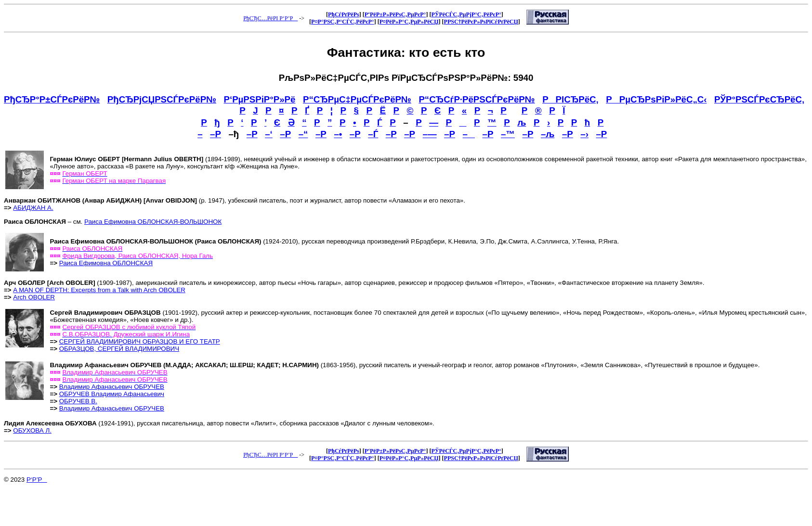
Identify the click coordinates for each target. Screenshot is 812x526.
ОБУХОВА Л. (32, 430)
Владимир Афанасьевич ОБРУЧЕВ (112, 387)
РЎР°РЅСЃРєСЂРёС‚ (759, 99)
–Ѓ (373, 134)
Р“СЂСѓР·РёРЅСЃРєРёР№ (477, 99)
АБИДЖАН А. (33, 208)
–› (584, 134)
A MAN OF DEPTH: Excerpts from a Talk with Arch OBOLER (99, 290)
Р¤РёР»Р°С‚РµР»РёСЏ (409, 22)
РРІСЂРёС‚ (570, 99)
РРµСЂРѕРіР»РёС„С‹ (656, 99)
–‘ (269, 134)
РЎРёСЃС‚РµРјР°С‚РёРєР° (466, 14)
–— (430, 134)
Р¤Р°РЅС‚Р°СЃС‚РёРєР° (343, 22)
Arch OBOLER (34, 297)
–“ (303, 134)
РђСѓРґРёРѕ (344, 14)
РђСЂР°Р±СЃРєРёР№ (52, 99)
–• (338, 134)
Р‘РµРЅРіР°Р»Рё (260, 99)
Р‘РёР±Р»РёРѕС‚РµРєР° (395, 14)
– (469, 134)
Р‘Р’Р (37, 480)
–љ (548, 134)
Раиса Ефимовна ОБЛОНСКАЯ (106, 263)
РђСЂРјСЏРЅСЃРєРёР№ (162, 99)
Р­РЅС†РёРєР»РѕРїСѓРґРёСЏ (481, 22)
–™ (508, 134)
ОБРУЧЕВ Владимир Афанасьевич (112, 394)
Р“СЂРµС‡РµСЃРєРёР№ (357, 99)
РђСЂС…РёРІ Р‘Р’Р (270, 18)
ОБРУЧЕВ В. (78, 401)
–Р (216, 134)
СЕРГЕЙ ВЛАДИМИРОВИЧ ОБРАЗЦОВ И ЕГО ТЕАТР (140, 341)
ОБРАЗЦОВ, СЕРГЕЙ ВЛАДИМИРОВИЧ (119, 349)
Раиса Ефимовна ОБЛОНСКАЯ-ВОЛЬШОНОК (153, 222)
